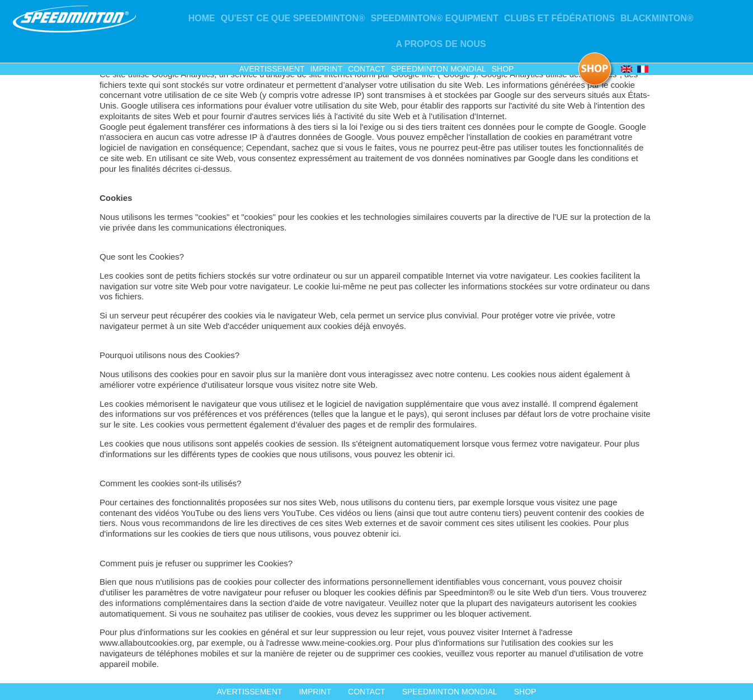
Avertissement (272, 69)
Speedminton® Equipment (435, 18)
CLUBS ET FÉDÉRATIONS (559, 18)
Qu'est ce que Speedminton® (293, 18)
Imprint (326, 69)
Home (202, 18)
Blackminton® (657, 18)
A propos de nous (441, 44)
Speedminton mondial (439, 69)
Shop (503, 69)
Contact (367, 69)
